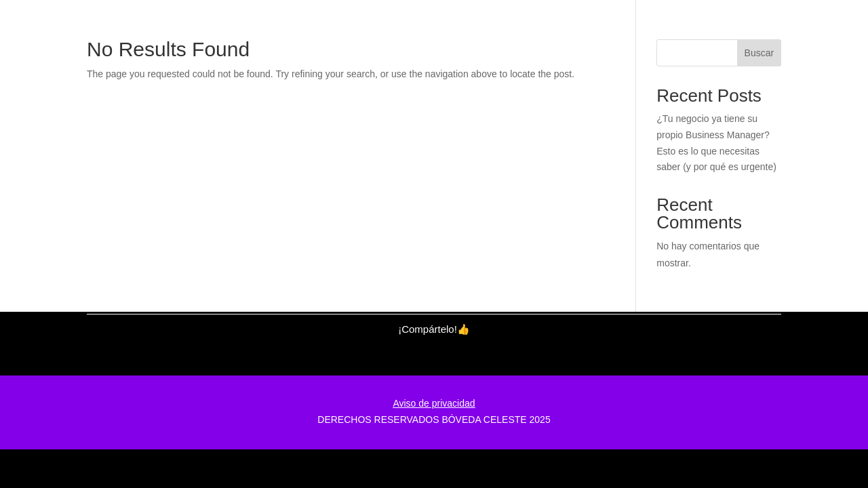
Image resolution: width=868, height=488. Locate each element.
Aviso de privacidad (434, 403)
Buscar (759, 53)
